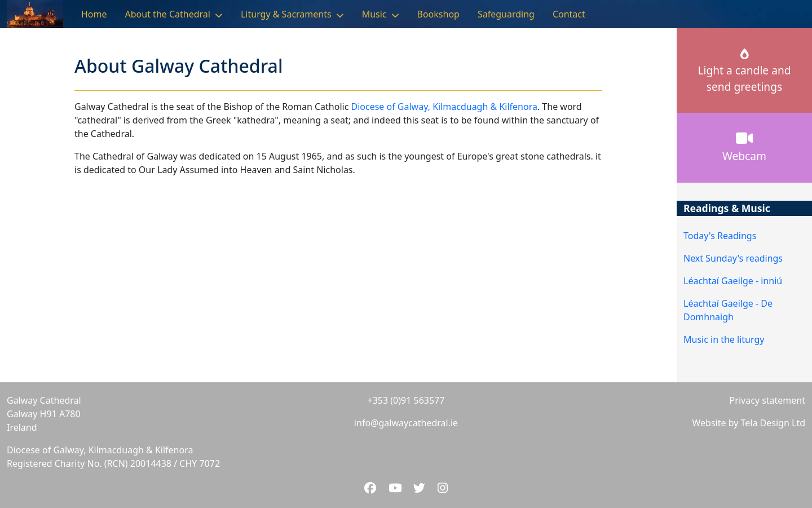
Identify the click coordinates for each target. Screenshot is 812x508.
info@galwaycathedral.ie (406, 423)
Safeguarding (506, 14)
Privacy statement (767, 400)
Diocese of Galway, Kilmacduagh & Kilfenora (444, 107)
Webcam (744, 147)
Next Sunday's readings (733, 258)
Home (94, 14)
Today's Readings (720, 236)
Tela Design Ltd (773, 423)
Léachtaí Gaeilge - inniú (733, 281)
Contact (569, 14)
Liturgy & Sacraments (286, 14)
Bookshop (438, 14)
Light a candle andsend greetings (744, 72)
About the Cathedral (168, 14)
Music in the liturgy (724, 339)
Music (374, 14)
